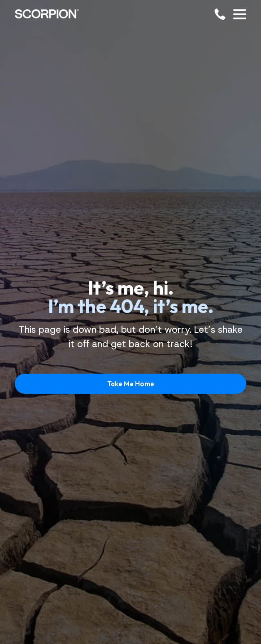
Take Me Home (131, 384)
